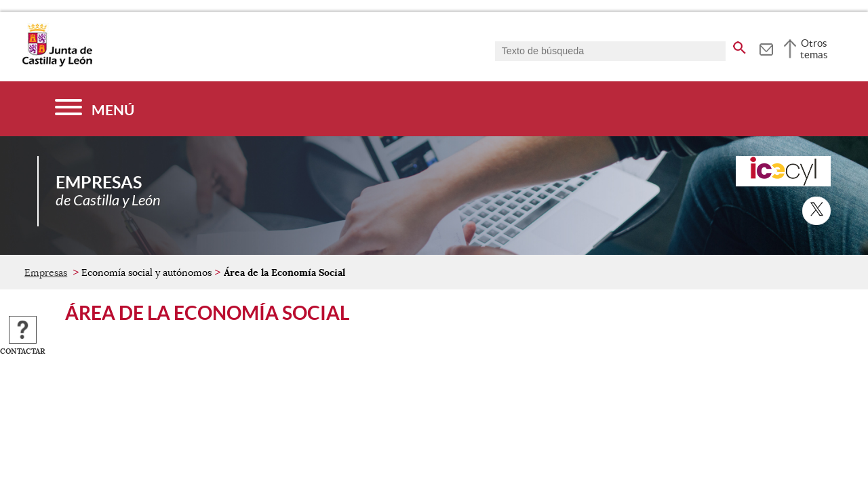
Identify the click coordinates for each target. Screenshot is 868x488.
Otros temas (814, 49)
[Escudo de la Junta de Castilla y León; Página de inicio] (57, 64)
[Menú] (95, 109)
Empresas (46, 272)
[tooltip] (766, 47)
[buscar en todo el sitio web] (739, 45)
